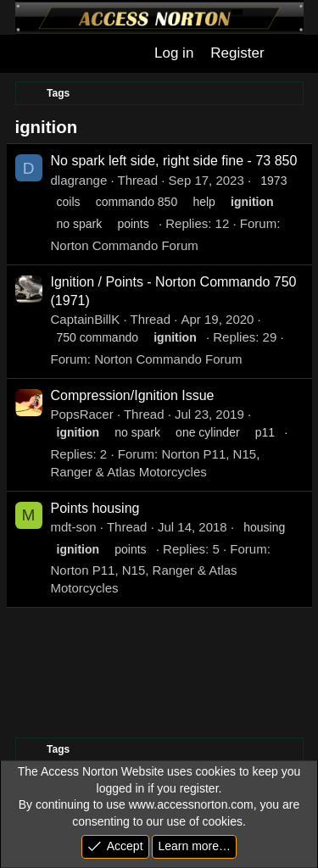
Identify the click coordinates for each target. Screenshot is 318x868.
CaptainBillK (86, 319)
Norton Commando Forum (125, 245)
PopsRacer (82, 414)
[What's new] (291, 53)
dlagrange (79, 180)
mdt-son (74, 527)
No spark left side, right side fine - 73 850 (174, 161)
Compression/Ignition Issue (133, 395)
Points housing (95, 508)
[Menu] (27, 54)
